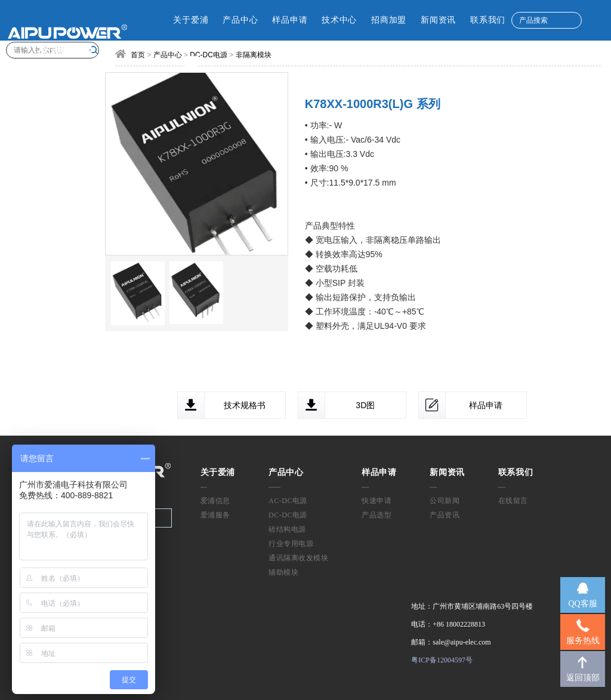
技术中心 (339, 20)
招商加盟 (389, 20)
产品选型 (377, 515)
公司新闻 (445, 501)
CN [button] (163, 61)
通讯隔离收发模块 (298, 558)
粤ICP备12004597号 (442, 660)
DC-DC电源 (288, 515)
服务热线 (583, 641)
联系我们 (488, 20)
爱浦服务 (215, 515)
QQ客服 (582, 604)
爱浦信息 (215, 501)
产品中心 (240, 20)
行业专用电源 (291, 544)
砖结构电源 (287, 529)
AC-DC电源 (288, 501)
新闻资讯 (438, 20)
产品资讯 (445, 515)
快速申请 (377, 501)
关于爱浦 (191, 20)
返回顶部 (583, 678)
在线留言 (513, 501)
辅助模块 (283, 572)
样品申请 (290, 20)
